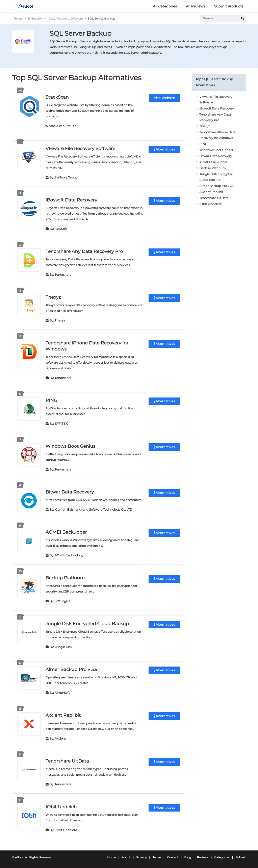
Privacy (141, 857)
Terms (157, 857)
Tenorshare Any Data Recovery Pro (84, 251)
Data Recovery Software (66, 19)
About (126, 857)
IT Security (35, 19)
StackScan (57, 97)
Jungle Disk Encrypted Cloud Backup (87, 623)
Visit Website (164, 98)
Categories (222, 857)
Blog (188, 857)
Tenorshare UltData (67, 761)
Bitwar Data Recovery (70, 492)
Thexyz (53, 297)
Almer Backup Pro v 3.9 (71, 669)
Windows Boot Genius (70, 446)
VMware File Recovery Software (80, 148)
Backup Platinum (65, 578)
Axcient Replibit (63, 715)
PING (51, 400)
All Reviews (195, 6)
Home (18, 19)
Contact (173, 857)
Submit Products (229, 6)
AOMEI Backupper (66, 532)
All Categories (165, 6)
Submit (241, 857)
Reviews (203, 857)
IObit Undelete (62, 807)
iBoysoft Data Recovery (71, 200)
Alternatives (164, 149)
